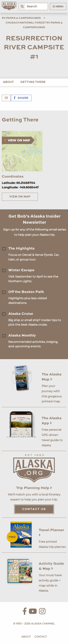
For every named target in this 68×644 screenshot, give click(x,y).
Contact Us (34, 509)
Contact (41, 637)
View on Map (20, 197)
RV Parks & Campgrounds (21, 18)
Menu (58, 6)
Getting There (33, 82)
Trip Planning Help (34, 488)
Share (21, 98)
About (8, 82)
